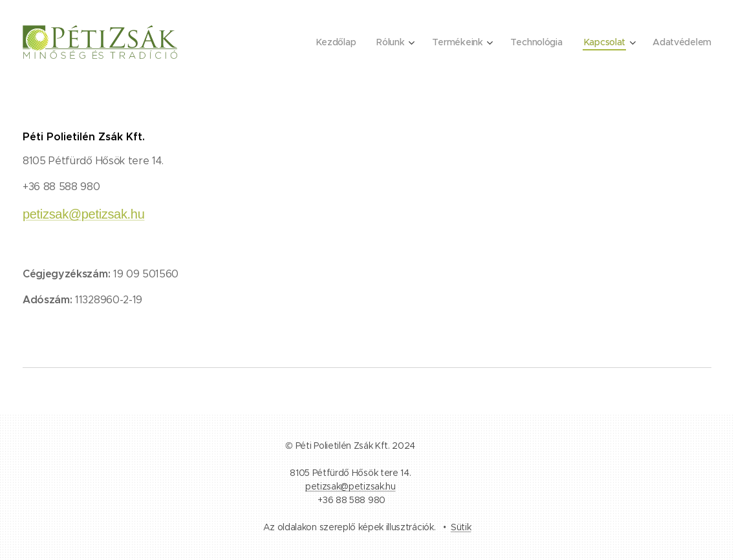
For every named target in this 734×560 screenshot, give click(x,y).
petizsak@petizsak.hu (83, 214)
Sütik (461, 527)
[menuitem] (333, 42)
